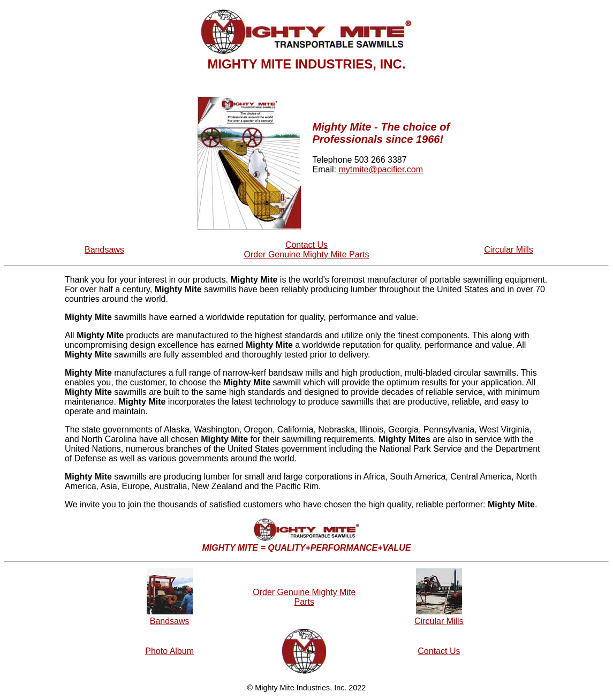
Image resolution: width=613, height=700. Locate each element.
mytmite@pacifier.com (381, 169)
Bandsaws (104, 250)
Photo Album (169, 651)
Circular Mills (509, 250)
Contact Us (306, 245)
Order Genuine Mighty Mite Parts (307, 254)
